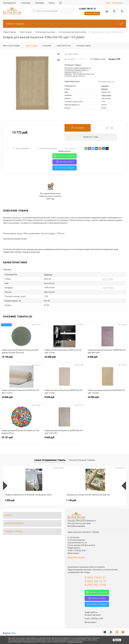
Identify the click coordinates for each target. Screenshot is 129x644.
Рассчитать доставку (47, 148)
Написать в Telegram (64, 168)
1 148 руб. (51, 500)
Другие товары (108, 279)
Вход (108, 3)
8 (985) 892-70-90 (95, 585)
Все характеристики (107, 81)
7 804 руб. (92, 500)
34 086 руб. (21, 399)
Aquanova (105, 86)
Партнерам (40, 3)
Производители (9, 3)
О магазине (26, 3)
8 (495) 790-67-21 (88, 9)
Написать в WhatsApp (65, 156)
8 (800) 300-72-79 (95, 581)
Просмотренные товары (82, 460)
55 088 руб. (64, 358)
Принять (117, 640)
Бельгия (104, 89)
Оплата (52, 3)
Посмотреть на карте (76, 557)
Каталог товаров (64, 24)
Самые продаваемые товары (50, 460)
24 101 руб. (21, 439)
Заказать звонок (92, 13)
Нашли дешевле (21, 148)
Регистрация (117, 3)
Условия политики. (75, 642)
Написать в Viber (65, 162)
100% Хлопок (106, 95)
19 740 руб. (21, 358)
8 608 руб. (108, 358)
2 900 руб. (10, 500)
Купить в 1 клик (91, 137)
